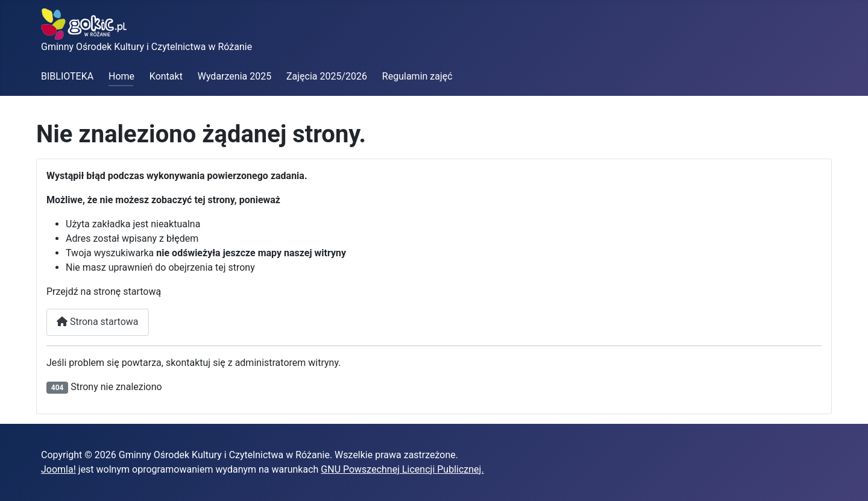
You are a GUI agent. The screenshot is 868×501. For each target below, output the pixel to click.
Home (121, 76)
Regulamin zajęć (417, 76)
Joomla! (58, 469)
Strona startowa (98, 322)
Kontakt (166, 76)
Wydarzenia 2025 (234, 76)
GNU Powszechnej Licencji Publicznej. (402, 469)
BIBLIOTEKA (67, 76)
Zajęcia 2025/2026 (327, 76)
